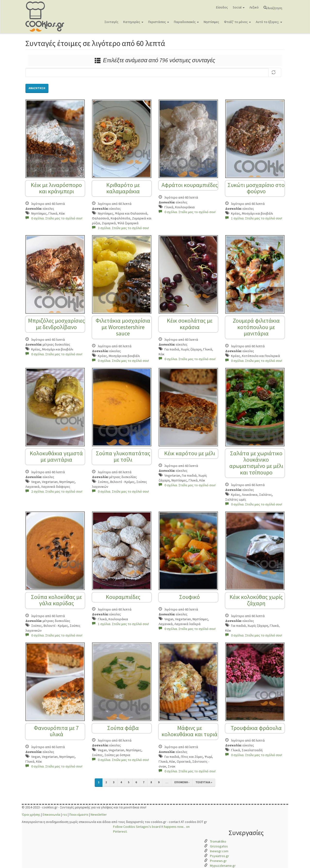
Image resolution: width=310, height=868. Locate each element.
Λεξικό (254, 7)
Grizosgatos (219, 846)
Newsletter (99, 814)
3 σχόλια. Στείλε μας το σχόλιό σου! (120, 228)
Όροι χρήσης (31, 814)
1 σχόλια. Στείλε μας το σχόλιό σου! (254, 218)
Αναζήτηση (275, 8)
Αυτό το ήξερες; (269, 22)
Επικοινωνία (51, 814)
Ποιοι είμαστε (79, 814)
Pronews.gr (218, 861)
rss (65, 814)
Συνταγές (111, 22)
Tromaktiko (218, 841)
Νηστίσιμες (211, 22)
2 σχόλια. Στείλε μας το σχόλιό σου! (54, 491)
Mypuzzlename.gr (223, 866)
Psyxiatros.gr (220, 856)
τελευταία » (204, 782)
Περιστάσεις (159, 22)
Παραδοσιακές (186, 22)
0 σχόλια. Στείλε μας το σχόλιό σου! (54, 218)
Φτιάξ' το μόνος (237, 22)
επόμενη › (182, 782)
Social (239, 7)
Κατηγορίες (133, 22)
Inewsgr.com (219, 851)
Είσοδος (222, 7)
